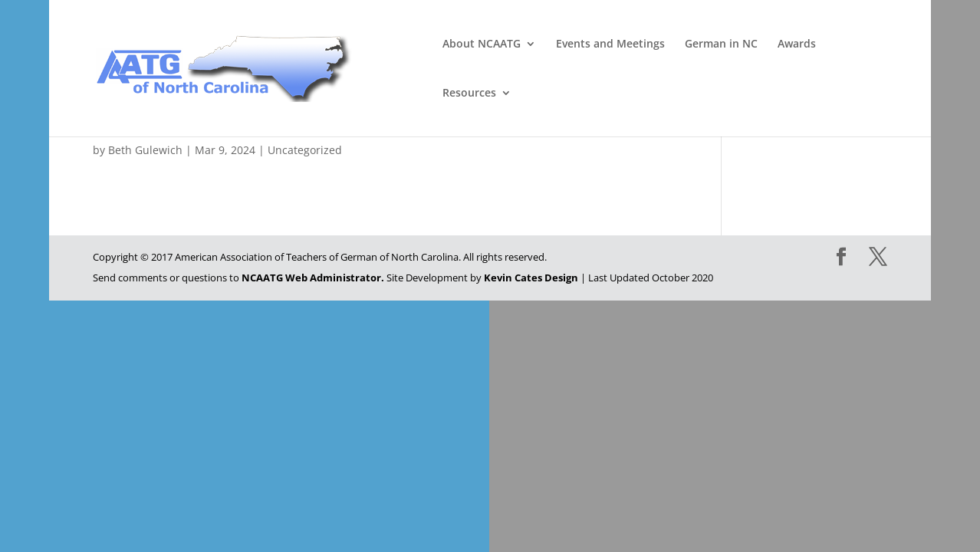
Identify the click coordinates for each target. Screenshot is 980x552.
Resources (469, 94)
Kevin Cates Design (531, 278)
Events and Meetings (610, 44)
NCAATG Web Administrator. (313, 278)
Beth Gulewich (145, 150)
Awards (797, 44)
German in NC (721, 44)
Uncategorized (305, 150)
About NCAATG (482, 44)
